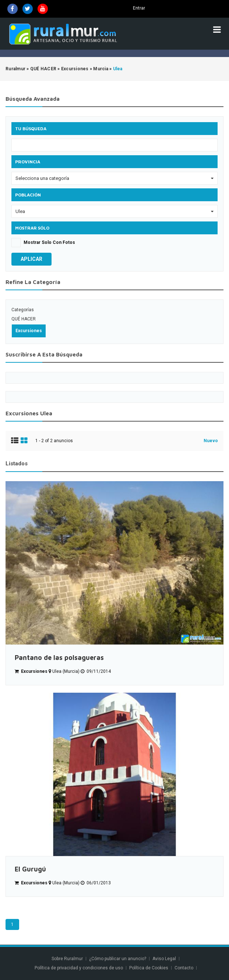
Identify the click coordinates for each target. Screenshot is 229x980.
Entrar (139, 8)
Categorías (23, 310)
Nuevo (211, 441)
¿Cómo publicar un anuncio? (118, 959)
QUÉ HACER (24, 319)
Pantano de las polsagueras (59, 658)
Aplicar (31, 259)
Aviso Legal (164, 959)
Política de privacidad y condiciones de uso (79, 968)
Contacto (184, 968)
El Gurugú (30, 869)
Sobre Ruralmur (67, 959)
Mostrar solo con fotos (49, 242)
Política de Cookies (149, 968)
